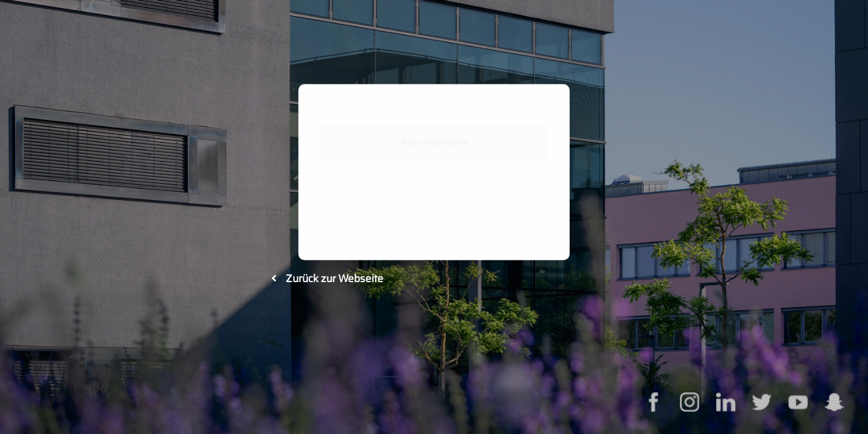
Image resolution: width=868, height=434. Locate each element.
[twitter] (762, 400)
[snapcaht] (834, 400)
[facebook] (653, 400)
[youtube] (798, 400)
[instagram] (690, 400)
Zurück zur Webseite (327, 278)
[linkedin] (726, 400)
